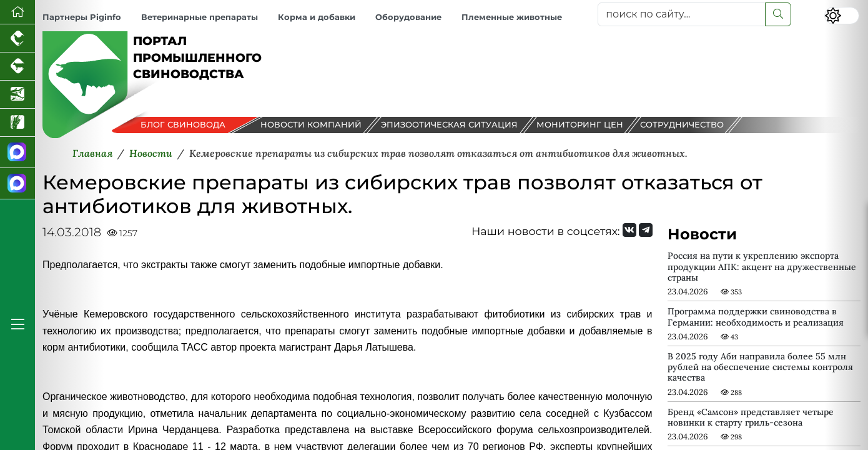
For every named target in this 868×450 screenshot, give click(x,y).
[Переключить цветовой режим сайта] (842, 16)
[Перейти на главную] (17, 12)
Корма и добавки (317, 17)
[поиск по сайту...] (682, 14)
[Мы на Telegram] (646, 230)
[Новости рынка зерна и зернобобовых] (17, 123)
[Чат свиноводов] (17, 184)
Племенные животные (512, 17)
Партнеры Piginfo (82, 17)
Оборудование (408, 17)
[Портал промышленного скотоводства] (17, 67)
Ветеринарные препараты (200, 17)
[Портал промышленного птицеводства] (17, 38)
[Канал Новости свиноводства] (17, 152)
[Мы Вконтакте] (629, 230)
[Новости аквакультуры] (17, 95)
